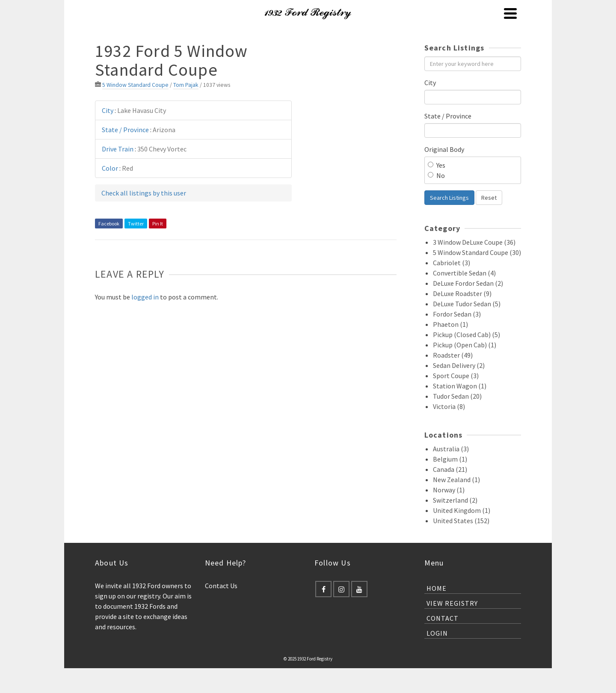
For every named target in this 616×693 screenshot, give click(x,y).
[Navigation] (510, 13)
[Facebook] (323, 589)
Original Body (444, 149)
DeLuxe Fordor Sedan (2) (468, 283)
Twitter (136, 224)
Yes (437, 165)
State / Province (448, 116)
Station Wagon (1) (460, 386)
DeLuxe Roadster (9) (462, 293)
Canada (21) (450, 469)
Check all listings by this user (144, 193)
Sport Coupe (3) (456, 376)
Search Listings (449, 198)
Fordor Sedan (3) (457, 314)
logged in (145, 297)
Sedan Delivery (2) (459, 365)
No (436, 175)
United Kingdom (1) (462, 510)
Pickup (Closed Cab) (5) (466, 335)
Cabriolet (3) (452, 263)
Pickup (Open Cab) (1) (465, 345)
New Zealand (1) (456, 480)
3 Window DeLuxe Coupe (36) (474, 242)
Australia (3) (451, 449)
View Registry (452, 603)
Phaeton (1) (450, 324)
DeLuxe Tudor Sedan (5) (467, 304)
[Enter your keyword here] (473, 64)
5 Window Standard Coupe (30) (477, 252)
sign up (105, 596)
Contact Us (221, 586)
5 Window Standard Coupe (135, 85)
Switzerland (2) (455, 500)
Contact (443, 618)
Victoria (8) (449, 406)
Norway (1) (449, 490)
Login (437, 633)
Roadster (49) (453, 355)
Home (437, 588)
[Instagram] (341, 589)
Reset (489, 198)
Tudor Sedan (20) (457, 396)
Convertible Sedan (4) (464, 273)
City (430, 83)
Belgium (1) (450, 459)
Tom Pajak (186, 85)
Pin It (158, 224)
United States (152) (461, 521)
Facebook (109, 224)
